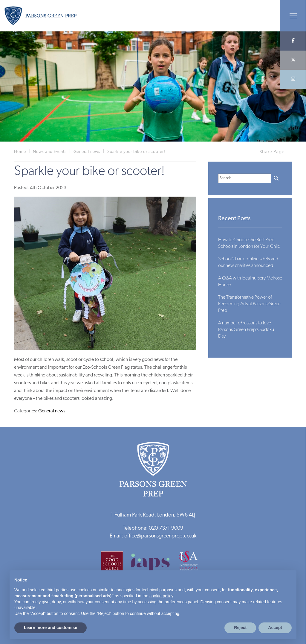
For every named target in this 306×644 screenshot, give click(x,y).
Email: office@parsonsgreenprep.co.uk (153, 536)
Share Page (272, 152)
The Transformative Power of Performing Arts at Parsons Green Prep (249, 304)
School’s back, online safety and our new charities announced (248, 262)
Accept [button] (275, 628)
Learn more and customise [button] (51, 628)
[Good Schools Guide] (115, 564)
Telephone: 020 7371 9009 (153, 528)
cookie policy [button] (161, 596)
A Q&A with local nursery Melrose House (250, 282)
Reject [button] (240, 628)
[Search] (245, 178)
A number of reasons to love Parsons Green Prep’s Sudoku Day (246, 330)
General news (52, 411)
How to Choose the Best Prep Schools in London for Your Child (249, 243)
